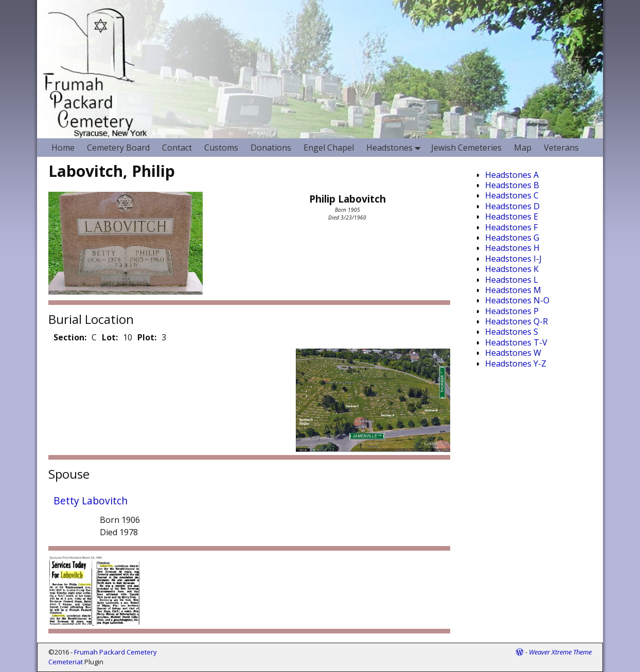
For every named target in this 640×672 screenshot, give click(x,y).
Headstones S (512, 332)
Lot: (110, 337)
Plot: (147, 337)
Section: (70, 337)
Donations (271, 148)
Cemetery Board (118, 148)
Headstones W (513, 353)
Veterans (561, 148)
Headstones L (512, 280)
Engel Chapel (329, 148)
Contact (177, 148)
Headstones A (512, 175)
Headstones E (512, 216)
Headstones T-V (516, 342)
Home (63, 148)
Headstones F (511, 227)
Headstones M (513, 290)
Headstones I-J (513, 259)
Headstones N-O (517, 300)
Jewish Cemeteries (466, 148)
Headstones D (512, 206)
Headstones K (512, 269)
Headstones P (512, 311)
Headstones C (512, 195)
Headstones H (512, 248)
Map (523, 148)
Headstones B (512, 185)
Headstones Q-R (517, 321)
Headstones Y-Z (516, 364)
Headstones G (512, 238)
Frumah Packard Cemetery (115, 652)
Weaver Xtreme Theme (560, 652)
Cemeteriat (66, 662)
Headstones (396, 147)
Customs (221, 148)
